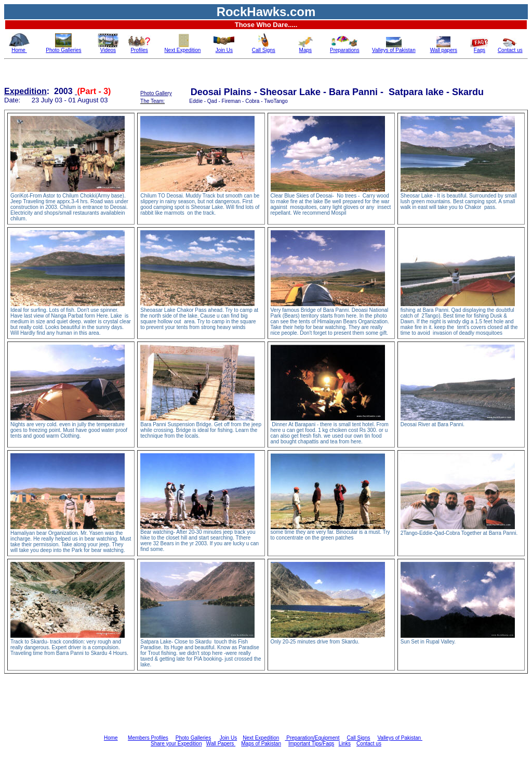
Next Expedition (261, 738)
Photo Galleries (193, 738)
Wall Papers (221, 744)
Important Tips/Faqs (311, 744)
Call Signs (358, 738)
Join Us (228, 738)
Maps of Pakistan (261, 744)
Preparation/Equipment (312, 738)
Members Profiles (148, 738)
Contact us (369, 744)
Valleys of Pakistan (400, 738)
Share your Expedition (176, 744)
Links (345, 744)
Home (111, 738)
